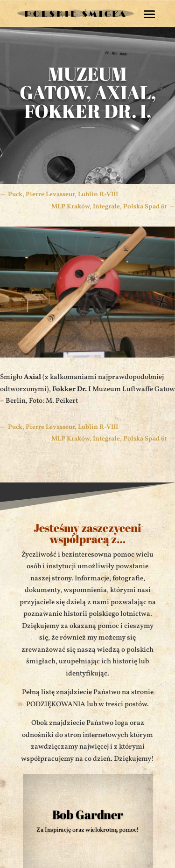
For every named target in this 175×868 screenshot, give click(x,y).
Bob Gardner (87, 814)
